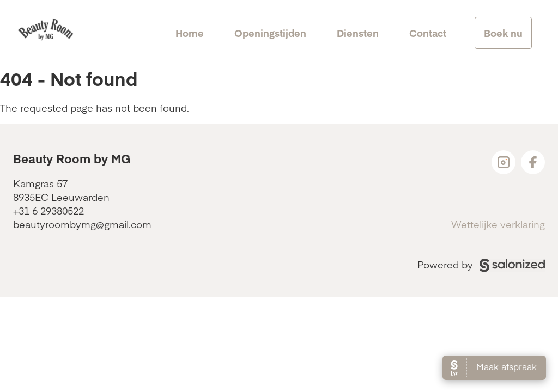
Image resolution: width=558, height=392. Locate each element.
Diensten (358, 33)
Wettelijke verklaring (498, 224)
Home (190, 33)
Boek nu (503, 33)
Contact (428, 33)
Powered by (481, 264)
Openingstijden (270, 33)
